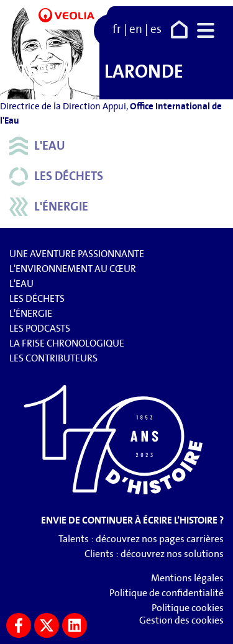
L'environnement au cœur (73, 269)
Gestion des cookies (181, 620)
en (136, 29)
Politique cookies (188, 608)
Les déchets (56, 176)
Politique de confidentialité (167, 593)
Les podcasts (40, 328)
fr (117, 29)
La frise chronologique (67, 343)
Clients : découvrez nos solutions (154, 554)
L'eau (37, 146)
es (156, 29)
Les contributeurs (53, 358)
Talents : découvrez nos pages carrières (141, 539)
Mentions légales (187, 578)
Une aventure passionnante (77, 254)
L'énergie (49, 207)
